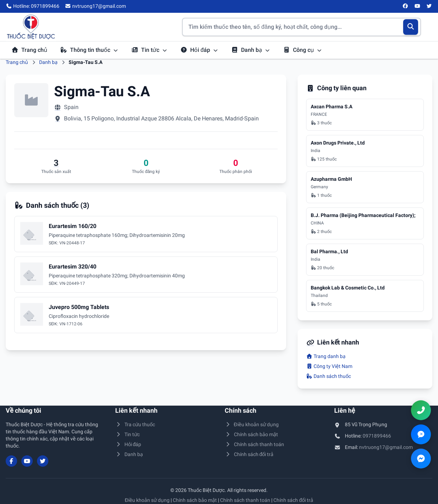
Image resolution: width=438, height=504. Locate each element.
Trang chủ (29, 50)
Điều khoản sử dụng (252, 424)
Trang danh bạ (326, 356)
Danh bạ (251, 50)
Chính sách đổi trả (249, 454)
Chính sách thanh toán (254, 444)
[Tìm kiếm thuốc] (301, 27)
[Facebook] (406, 6)
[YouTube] (417, 6)
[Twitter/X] (429, 6)
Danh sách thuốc (328, 376)
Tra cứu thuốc (135, 424)
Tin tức (149, 50)
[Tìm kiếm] (411, 27)
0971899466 (377, 436)
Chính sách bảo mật (251, 434)
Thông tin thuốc (89, 50)
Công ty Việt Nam (329, 366)
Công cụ (303, 50)
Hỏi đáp (199, 50)
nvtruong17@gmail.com (386, 447)
